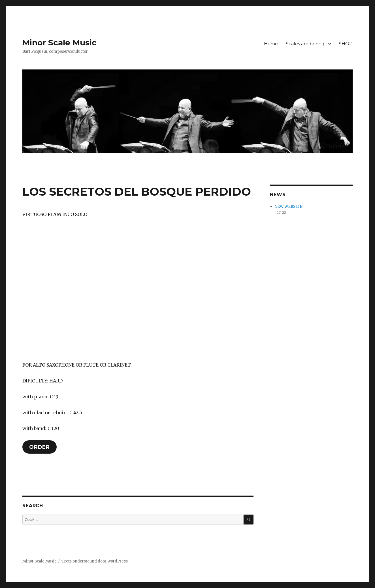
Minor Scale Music (59, 43)
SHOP (346, 44)
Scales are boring (305, 44)
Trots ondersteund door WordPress (95, 561)
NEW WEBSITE (288, 207)
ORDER (40, 447)
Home (271, 44)
